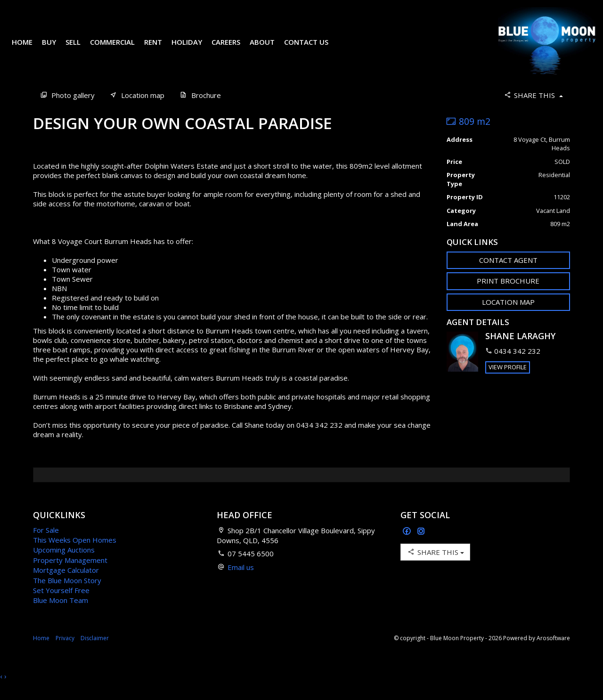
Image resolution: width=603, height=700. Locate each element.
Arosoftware (553, 652)
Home (29, 49)
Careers (233, 49)
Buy (56, 49)
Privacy (65, 652)
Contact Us (313, 49)
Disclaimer (95, 652)
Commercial (119, 49)
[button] (509, 295)
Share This (533, 109)
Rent (160, 49)
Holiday (194, 49)
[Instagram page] (421, 546)
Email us (241, 581)
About (269, 49)
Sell (80, 49)
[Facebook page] (408, 546)
